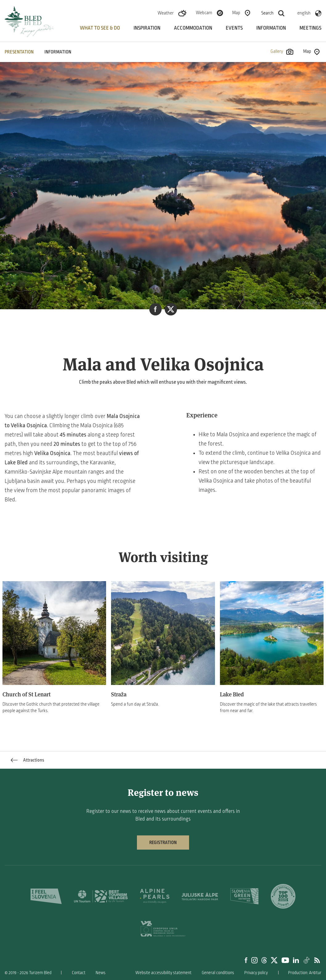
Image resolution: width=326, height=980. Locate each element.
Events (234, 28)
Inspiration (147, 28)
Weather (166, 13)
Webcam (204, 13)
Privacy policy (256, 973)
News (101, 973)
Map (236, 13)
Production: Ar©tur (305, 973)
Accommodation (193, 28)
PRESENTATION (19, 52)
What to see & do (100, 28)
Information (271, 28)
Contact (79, 973)
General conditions (218, 973)
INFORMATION (58, 52)
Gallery (282, 52)
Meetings (310, 28)
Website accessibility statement (163, 973)
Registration (163, 843)
